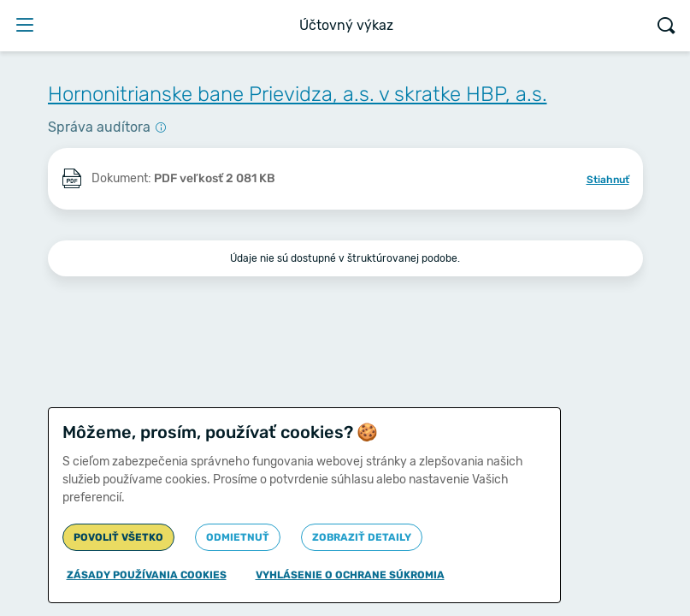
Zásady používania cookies (147, 575)
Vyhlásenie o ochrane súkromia (350, 575)
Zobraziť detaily (362, 537)
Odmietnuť (238, 537)
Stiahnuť (608, 180)
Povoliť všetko (118, 537)
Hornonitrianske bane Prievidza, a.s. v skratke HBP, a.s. (298, 94)
